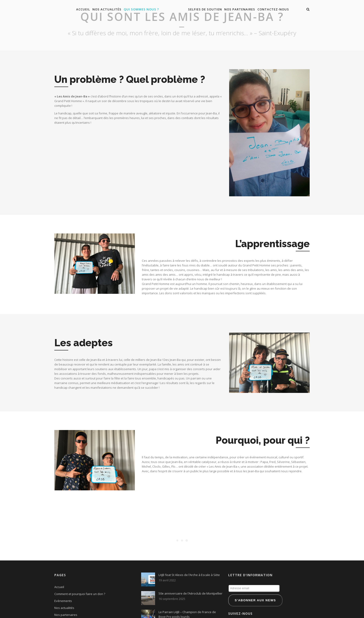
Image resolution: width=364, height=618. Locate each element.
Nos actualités (107, 9)
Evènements (63, 578)
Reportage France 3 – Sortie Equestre (185, 608)
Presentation (63, 606)
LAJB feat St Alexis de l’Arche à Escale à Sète (189, 552)
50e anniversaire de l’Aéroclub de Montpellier (190, 571)
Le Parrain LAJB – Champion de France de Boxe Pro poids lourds (187, 592)
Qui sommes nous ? (141, 9)
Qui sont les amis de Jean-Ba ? (75, 613)
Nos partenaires (240, 9)
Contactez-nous (273, 9)
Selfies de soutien (205, 9)
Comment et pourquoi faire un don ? (80, 571)
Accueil (83, 9)
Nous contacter (65, 599)
